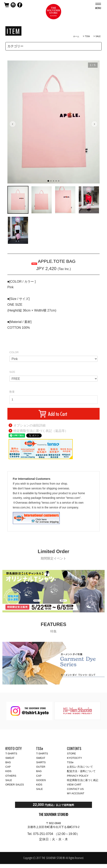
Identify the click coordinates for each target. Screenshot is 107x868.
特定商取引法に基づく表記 (83, 780)
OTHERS (11, 776)
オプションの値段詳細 (29, 425)
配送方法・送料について (81, 771)
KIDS (8, 771)
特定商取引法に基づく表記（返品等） (41, 431)
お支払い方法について (80, 767)
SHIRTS (41, 762)
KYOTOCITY (74, 758)
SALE (98, 36)
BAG (8, 762)
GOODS (41, 780)
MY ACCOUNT (76, 793)
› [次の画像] (94, 124)
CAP (8, 767)
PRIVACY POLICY (78, 776)
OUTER (41, 767)
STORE (71, 754)
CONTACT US (75, 789)
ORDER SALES (15, 785)
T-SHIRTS (11, 754)
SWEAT (10, 758)
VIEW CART (74, 785)
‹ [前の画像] (13, 124)
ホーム (76, 36)
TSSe (70, 762)
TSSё (87, 36)
